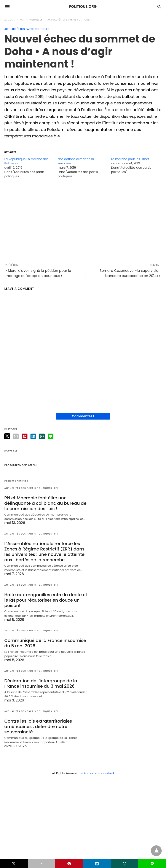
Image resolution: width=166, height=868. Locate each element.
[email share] (16, 436)
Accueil (10, 20)
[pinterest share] (25, 436)
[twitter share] (7, 436)
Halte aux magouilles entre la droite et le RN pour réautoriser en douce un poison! (46, 600)
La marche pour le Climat (130, 159)
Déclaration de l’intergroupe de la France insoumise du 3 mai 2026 (41, 683)
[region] (83, 221)
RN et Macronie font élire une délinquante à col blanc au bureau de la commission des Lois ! (45, 503)
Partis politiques (31, 20)
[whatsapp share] (42, 436)
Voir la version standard (97, 773)
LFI (56, 488)
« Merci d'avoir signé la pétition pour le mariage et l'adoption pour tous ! (38, 273)
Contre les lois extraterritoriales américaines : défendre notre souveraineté (38, 726)
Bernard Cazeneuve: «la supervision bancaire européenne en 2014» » (130, 273)
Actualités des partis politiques (69, 20)
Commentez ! (83, 416)
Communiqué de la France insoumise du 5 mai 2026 (45, 643)
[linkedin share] (33, 436)
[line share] (50, 436)
